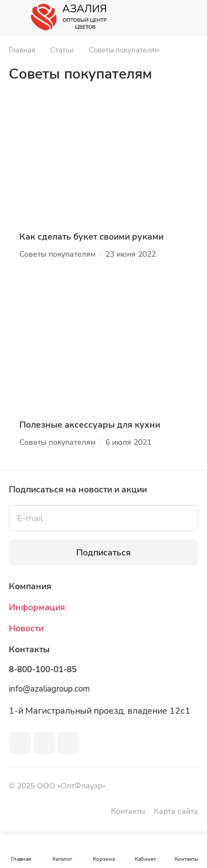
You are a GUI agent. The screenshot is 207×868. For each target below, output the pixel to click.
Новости (26, 628)
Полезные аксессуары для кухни (90, 425)
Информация (37, 607)
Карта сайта (176, 811)
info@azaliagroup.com (49, 689)
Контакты (128, 811)
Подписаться (104, 553)
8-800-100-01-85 (43, 669)
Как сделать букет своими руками (91, 237)
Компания (30, 586)
